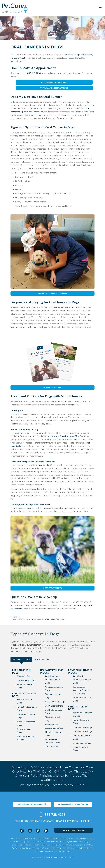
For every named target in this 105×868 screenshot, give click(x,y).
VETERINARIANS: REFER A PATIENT (54, 88)
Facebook (22, 830)
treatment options (47, 465)
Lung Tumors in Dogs (83, 731)
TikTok (38, 830)
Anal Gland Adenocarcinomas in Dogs (82, 679)
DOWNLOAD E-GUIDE (52, 387)
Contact (48, 821)
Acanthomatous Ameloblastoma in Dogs (53, 679)
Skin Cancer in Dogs (82, 743)
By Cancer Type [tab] (42, 659)
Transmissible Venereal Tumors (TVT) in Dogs (53, 743)
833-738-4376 (55, 814)
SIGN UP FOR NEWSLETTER (74, 830)
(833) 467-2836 (34, 73)
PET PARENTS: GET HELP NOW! (32, 804)
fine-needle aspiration (65, 307)
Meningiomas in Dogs (27, 680)
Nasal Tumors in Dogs (55, 702)
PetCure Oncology (16, 8)
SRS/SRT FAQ (21, 821)
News (59, 821)
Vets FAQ (35, 821)
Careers (86, 821)
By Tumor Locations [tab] (21, 659)
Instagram (30, 830)
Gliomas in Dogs (24, 676)
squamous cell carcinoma (32, 112)
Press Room (72, 821)
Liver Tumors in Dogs (83, 727)
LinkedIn (46, 830)
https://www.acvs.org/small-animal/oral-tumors (48, 619)
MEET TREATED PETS (52, 588)
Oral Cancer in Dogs (54, 706)
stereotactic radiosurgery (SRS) (65, 436)
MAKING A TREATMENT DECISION (52, 293)
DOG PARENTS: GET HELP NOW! (54, 82)
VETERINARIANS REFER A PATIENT (73, 804)
